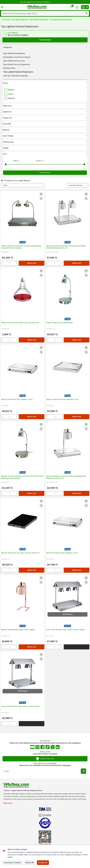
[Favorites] (71, 7)
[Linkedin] (58, 747)
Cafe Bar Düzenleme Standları (16, 76)
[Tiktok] (48, 747)
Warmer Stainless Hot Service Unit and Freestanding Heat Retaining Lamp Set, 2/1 (66, 247)
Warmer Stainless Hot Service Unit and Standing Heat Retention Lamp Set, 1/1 (66, 477)
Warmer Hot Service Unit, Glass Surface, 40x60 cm (20, 553)
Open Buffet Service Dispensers (16, 64)
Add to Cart (32, 263)
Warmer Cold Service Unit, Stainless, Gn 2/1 (63, 399)
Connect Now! (45, 40)
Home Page (6, 20)
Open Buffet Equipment (20, 20)
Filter (23, 185)
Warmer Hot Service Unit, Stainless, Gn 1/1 (17, 399)
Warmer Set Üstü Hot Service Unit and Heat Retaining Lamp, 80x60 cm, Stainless (21, 247)
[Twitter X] (53, 747)
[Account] (77, 7)
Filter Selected (45, 173)
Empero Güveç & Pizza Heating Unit (59, 323)
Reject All (30, 862)
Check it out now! (45, 759)
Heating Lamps (9, 68)
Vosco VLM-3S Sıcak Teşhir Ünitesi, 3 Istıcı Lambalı (65, 630)
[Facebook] (42, 747)
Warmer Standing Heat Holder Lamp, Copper (18, 630)
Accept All (43, 862)
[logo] (37, 7)
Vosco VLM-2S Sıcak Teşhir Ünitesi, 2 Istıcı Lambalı (20, 706)
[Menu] (2, 7)
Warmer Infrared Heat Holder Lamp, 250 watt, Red (20, 323)
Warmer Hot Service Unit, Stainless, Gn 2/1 (62, 553)
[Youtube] (32, 747)
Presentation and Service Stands (17, 57)
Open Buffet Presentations (39, 20)
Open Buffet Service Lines (14, 61)
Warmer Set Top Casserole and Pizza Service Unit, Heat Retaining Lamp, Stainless (22, 477)
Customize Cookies (12, 862)
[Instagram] (37, 747)
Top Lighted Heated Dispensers (18, 72)
